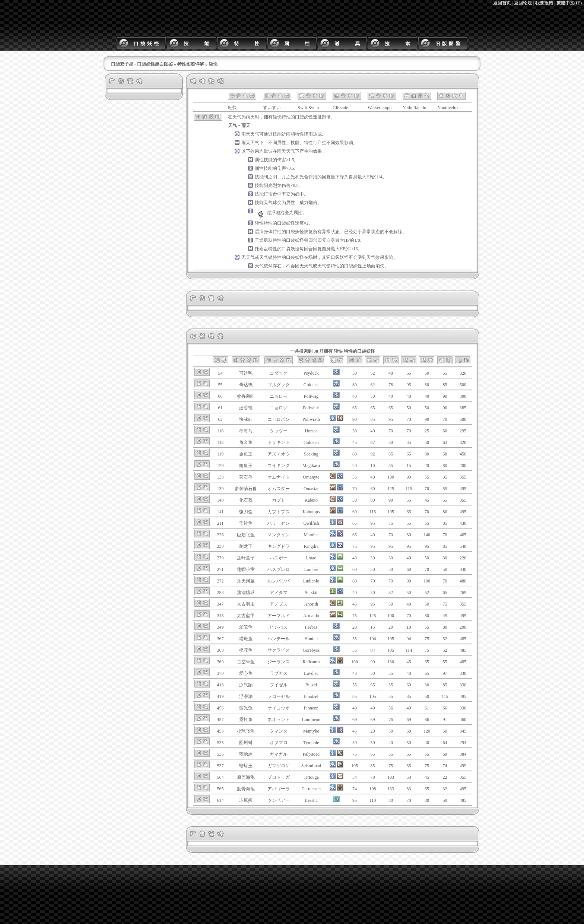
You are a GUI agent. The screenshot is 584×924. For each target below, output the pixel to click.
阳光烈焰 (273, 185)
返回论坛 (523, 3)
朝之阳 (270, 177)
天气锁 (266, 257)
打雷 (268, 194)
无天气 (248, 257)
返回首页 (502, 3)
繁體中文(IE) (569, 3)
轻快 (277, 117)
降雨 (308, 134)
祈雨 (286, 134)
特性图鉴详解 (191, 64)
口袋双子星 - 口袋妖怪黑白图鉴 (142, 64)
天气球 (270, 203)
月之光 (288, 177)
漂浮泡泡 (270, 213)
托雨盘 (261, 249)
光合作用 (308, 177)
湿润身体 (264, 232)
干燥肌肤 (264, 240)
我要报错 (544, 3)
